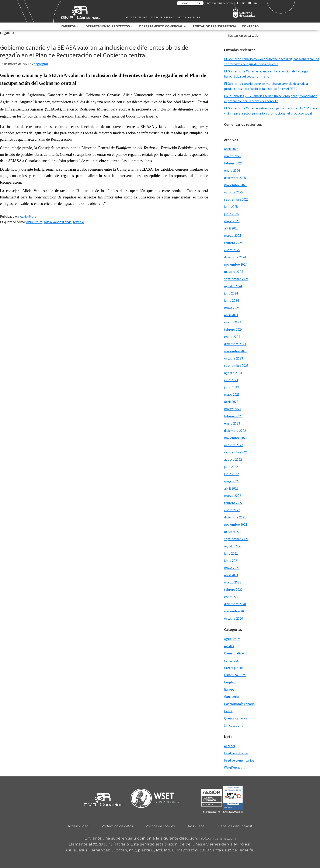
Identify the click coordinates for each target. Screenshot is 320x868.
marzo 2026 (233, 156)
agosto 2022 (233, 459)
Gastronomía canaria (239, 704)
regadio (79, 222)
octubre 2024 (234, 272)
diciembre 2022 (235, 430)
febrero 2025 (233, 243)
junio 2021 (231, 561)
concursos (231, 660)
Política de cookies (160, 826)
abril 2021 (231, 575)
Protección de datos (117, 826)
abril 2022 (231, 488)
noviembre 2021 (236, 524)
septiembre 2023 (236, 365)
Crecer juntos (234, 668)
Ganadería (231, 697)
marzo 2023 (233, 409)
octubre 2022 (234, 445)
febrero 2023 (233, 416)
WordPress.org (235, 767)
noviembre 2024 (236, 264)
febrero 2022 (233, 503)
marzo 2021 (233, 582)
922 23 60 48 (103, 844)
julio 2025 (231, 207)
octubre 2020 (234, 618)
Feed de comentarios (239, 760)
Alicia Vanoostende (58, 222)
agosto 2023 (233, 373)
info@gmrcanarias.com (217, 838)
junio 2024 (231, 300)
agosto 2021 (233, 546)
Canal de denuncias (234, 826)
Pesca (228, 711)
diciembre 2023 (235, 344)
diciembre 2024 (235, 257)
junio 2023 (231, 387)
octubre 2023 (234, 358)
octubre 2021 (234, 532)
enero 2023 (232, 423)
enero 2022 (232, 510)
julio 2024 (231, 293)
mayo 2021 (232, 568)
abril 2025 (231, 228)
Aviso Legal (196, 826)
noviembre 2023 (236, 351)
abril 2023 (231, 402)
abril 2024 (231, 315)
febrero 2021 (233, 589)
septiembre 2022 (236, 452)
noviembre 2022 (236, 438)
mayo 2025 (232, 221)
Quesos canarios (236, 718)
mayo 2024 (232, 308)
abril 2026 (231, 149)
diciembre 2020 (235, 604)
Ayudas (229, 646)
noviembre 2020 (236, 611)
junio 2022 (231, 474)
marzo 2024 (233, 322)
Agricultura (28, 216)
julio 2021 (231, 553)
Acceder (230, 746)
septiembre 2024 (236, 279)
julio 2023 (231, 380)
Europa (229, 689)
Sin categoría (234, 725)
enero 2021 (232, 597)
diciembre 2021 (235, 517)
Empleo (230, 682)
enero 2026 (232, 170)
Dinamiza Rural (235, 675)
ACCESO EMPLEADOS (219, 3)
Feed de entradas (236, 753)
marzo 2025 (233, 235)
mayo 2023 (232, 394)
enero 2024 (232, 337)
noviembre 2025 (236, 185)
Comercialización (237, 653)
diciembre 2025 (235, 178)
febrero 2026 (233, 163)
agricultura (34, 222)
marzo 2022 (233, 496)
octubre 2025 (234, 192)
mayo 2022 (232, 481)
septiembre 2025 (236, 199)
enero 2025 (232, 250)
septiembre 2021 (236, 539)
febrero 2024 (233, 329)
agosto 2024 (233, 286)
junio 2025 (231, 214)
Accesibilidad (78, 826)
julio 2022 (231, 467)
